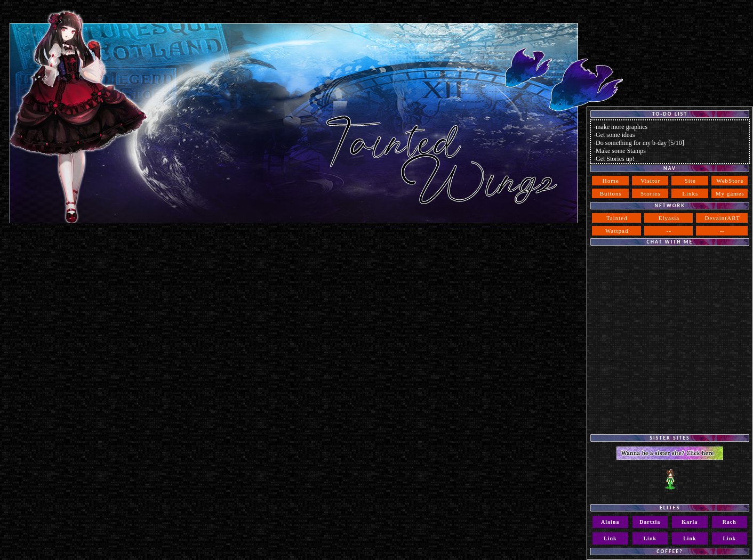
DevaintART (723, 218)
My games (730, 193)
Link (610, 538)
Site (690, 181)
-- (669, 231)
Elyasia (669, 218)
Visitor (650, 181)
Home (611, 181)
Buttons (611, 193)
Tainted (617, 218)
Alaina (610, 522)
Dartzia (650, 522)
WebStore (730, 181)
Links (690, 193)
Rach (730, 522)
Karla (690, 522)
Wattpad (617, 231)
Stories (651, 193)
